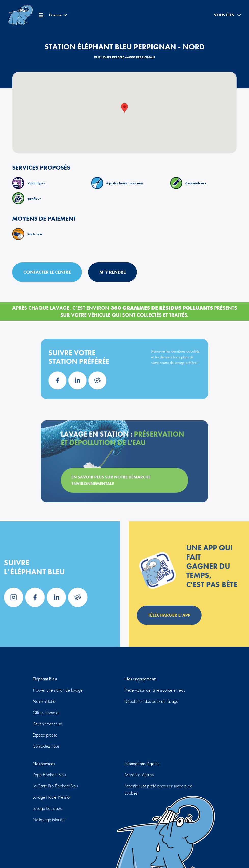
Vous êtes (227, 15)
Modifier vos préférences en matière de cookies (158, 789)
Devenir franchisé (47, 724)
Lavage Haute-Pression (52, 797)
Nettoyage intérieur (49, 819)
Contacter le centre (47, 272)
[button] (124, 108)
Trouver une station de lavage (58, 690)
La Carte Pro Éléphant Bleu (55, 786)
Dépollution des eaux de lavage (151, 701)
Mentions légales (139, 775)
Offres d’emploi (46, 712)
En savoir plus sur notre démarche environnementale (113, 477)
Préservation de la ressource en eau (155, 690)
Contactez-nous (46, 746)
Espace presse (45, 735)
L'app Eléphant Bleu (49, 775)
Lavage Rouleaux (47, 808)
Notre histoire (44, 701)
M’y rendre (113, 272)
